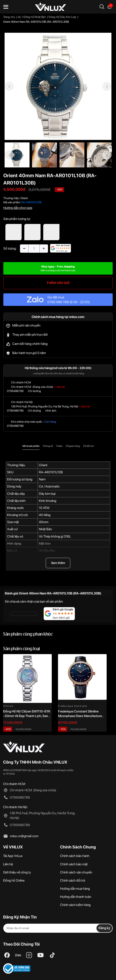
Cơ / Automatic (49, 486)
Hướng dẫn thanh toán (76, 897)
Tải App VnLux (13, 856)
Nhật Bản (45, 529)
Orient (24, 198)
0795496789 (15, 391)
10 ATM (44, 508)
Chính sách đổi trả (73, 880)
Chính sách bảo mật (74, 864)
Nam (42, 479)
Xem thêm (58, 563)
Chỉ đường (34, 391)
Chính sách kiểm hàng (75, 905)
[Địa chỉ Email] (58, 928)
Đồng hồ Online (14, 880)
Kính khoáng (48, 501)
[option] (58, 86)
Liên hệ (8, 864)
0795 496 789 (58, 302)
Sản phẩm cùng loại (22, 649)
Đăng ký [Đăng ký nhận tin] (104, 928)
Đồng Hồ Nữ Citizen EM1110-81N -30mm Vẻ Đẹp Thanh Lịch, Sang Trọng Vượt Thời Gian (27, 716)
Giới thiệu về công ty (17, 872)
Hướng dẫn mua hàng (75, 889)
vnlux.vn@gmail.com (24, 836)
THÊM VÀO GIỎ (58, 283)
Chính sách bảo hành (75, 856)
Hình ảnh (51, 411)
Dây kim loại (47, 494)
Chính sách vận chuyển (76, 872)
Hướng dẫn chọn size (18, 208)
